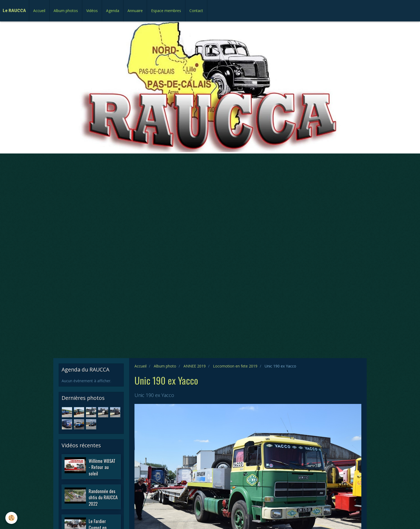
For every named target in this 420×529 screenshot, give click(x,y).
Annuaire (135, 11)
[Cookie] (11, 518)
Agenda (113, 11)
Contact (196, 11)
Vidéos (92, 11)
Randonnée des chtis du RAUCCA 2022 (103, 497)
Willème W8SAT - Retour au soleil (102, 467)
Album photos (66, 11)
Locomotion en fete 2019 (235, 366)
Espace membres (166, 11)
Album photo (165, 366)
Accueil (39, 11)
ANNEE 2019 (195, 366)
